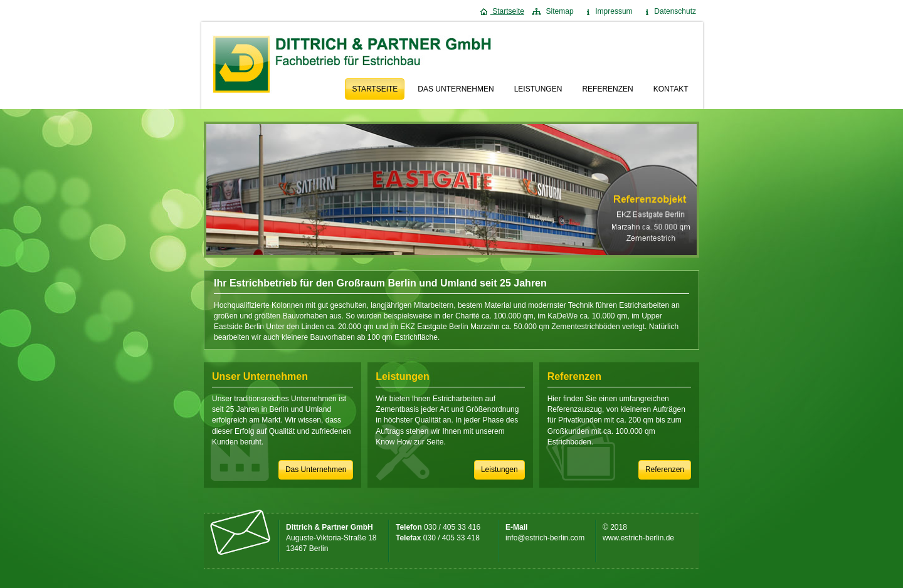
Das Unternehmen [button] (316, 470)
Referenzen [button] (665, 470)
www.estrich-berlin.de (638, 538)
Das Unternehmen (456, 89)
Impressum (607, 11)
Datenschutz (668, 11)
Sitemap (553, 11)
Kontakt (671, 89)
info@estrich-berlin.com (545, 538)
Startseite (502, 11)
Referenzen (607, 89)
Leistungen (538, 89)
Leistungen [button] (499, 470)
